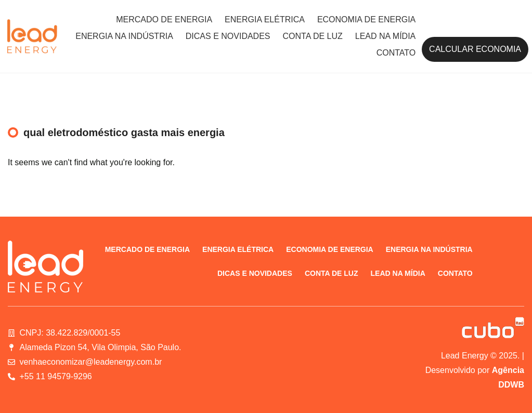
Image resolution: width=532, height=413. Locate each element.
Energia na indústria (124, 36)
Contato (396, 53)
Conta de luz (313, 36)
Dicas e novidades (228, 36)
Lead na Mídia (385, 36)
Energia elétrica (265, 19)
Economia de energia (366, 19)
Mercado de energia (164, 19)
